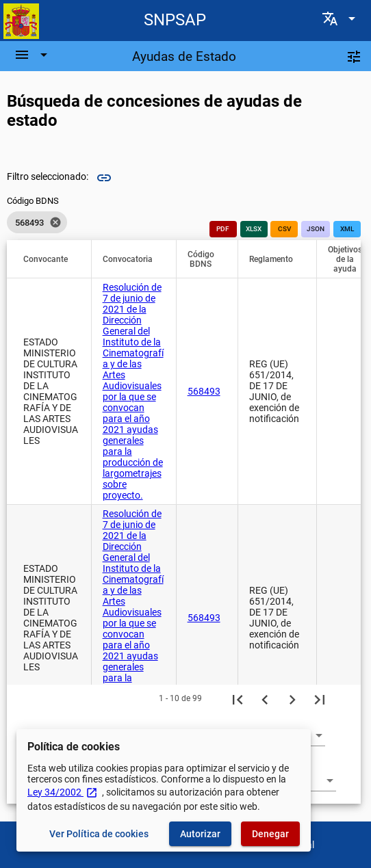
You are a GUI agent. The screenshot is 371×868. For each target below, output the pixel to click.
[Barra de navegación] (33, 55)
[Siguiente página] (292, 698)
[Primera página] (238, 698)
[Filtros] (354, 56)
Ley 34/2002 (63, 792)
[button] (52, 259)
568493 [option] (37, 222)
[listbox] (37, 222)
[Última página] (320, 698)
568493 (204, 391)
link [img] (104, 178)
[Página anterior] (265, 698)
